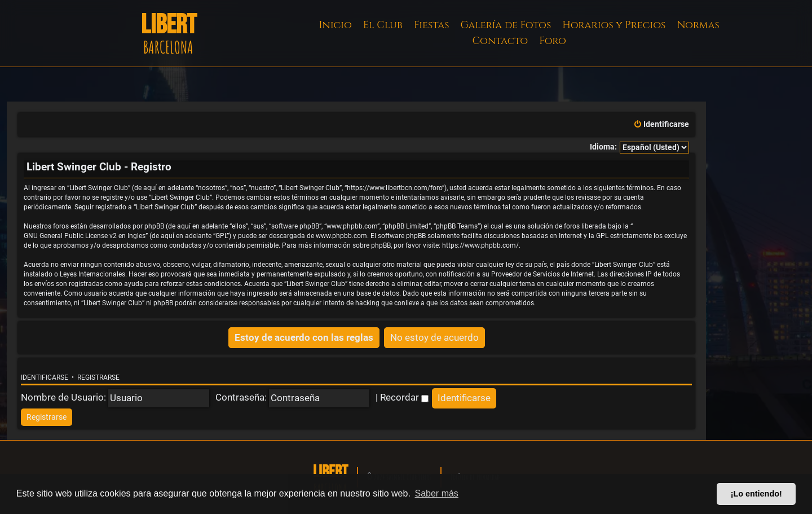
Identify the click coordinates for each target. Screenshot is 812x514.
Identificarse (45, 377)
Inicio (336, 25)
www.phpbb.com (341, 236)
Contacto (500, 41)
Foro (553, 41)
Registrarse (98, 377)
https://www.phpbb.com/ (480, 245)
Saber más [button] (437, 493)
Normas (698, 25)
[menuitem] (661, 125)
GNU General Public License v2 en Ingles (85, 236)
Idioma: (603, 147)
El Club (383, 25)
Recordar (404, 397)
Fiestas (432, 25)
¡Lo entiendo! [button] (756, 494)
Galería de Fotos (506, 25)
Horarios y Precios (614, 25)
